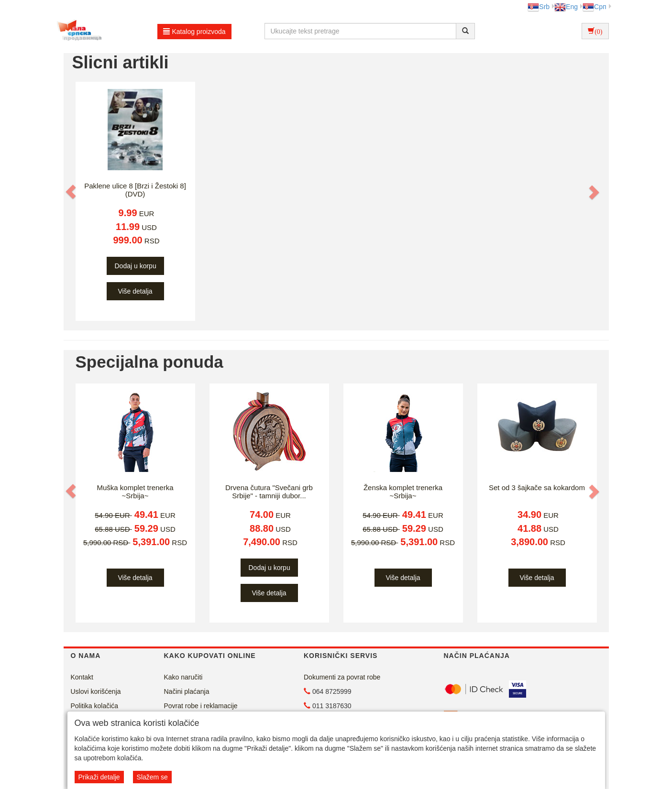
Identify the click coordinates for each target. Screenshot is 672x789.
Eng (566, 7)
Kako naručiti (183, 677)
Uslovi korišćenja (96, 691)
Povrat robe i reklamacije (201, 706)
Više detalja (135, 291)
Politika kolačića (95, 706)
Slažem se (152, 777)
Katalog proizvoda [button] (194, 32)
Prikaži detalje (99, 777)
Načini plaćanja (187, 691)
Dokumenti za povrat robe (342, 677)
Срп (594, 7)
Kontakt (82, 677)
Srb (539, 7)
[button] (72, 192)
